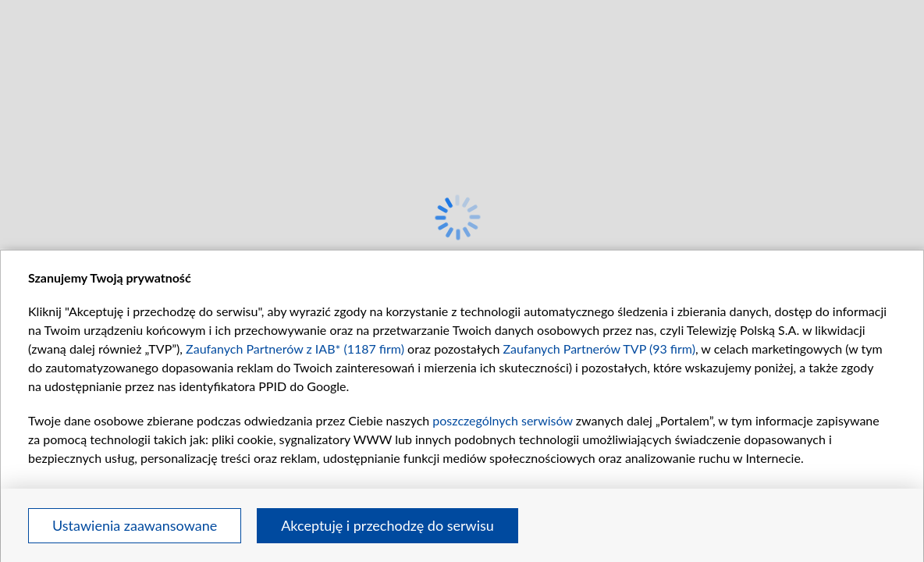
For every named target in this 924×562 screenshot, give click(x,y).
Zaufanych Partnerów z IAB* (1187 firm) (295, 349)
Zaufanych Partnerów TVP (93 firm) (599, 349)
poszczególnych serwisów (502, 420)
